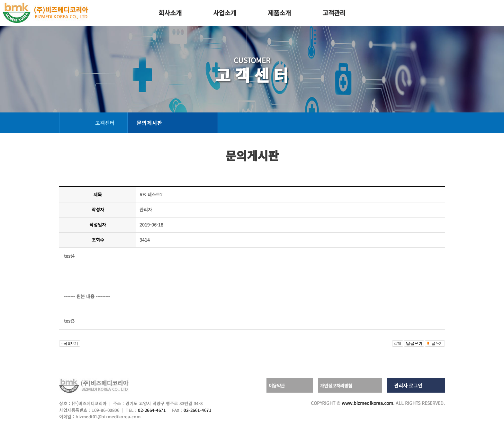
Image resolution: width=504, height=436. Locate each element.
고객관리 (334, 13)
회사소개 (170, 13)
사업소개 (225, 13)
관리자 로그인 (408, 385)
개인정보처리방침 (343, 385)
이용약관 (283, 385)
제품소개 (279, 13)
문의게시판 (149, 123)
